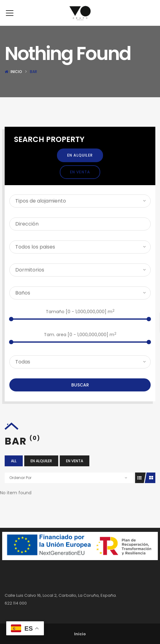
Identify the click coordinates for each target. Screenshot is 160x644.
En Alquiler (80, 164)
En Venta (80, 181)
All (14, 470)
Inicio (16, 81)
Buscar (80, 394)
